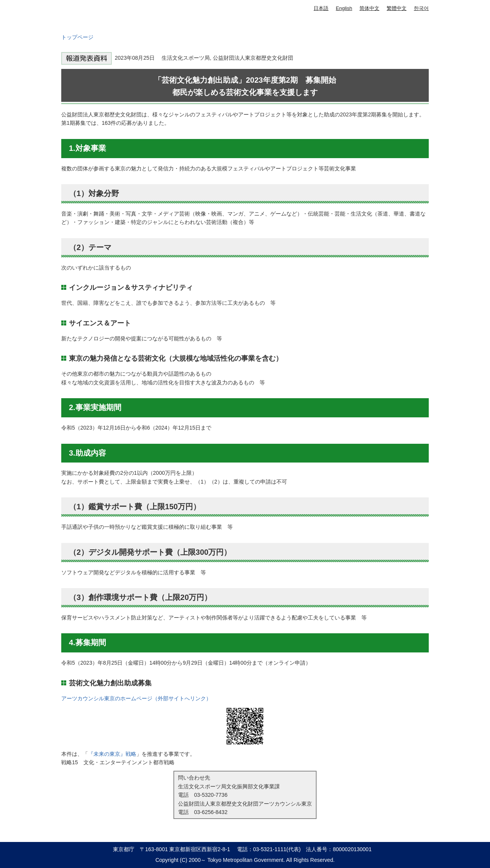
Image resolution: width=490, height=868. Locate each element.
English (344, 8)
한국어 (421, 8)
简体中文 (369, 8)
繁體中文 (397, 8)
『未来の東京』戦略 (112, 754)
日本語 (321, 8)
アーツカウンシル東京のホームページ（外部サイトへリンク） (136, 698)
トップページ (77, 37)
